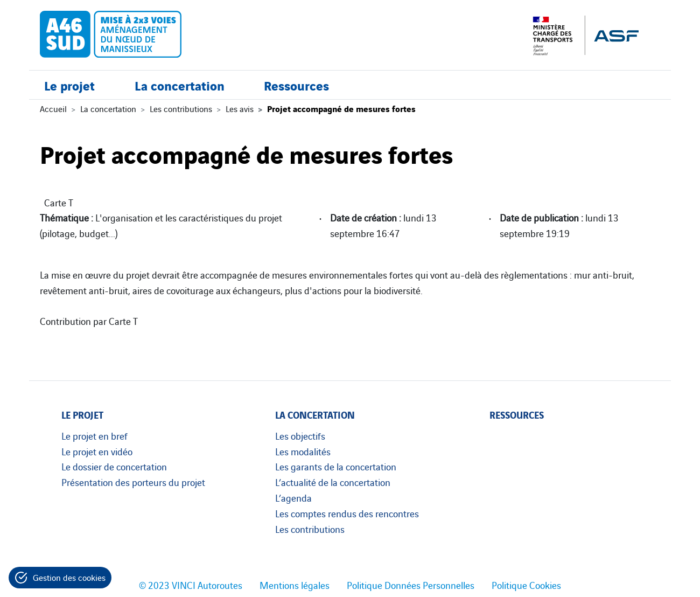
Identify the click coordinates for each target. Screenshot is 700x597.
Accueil (53, 108)
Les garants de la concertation (336, 466)
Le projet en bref (94, 435)
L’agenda (293, 497)
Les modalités (303, 451)
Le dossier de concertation (114, 466)
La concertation (180, 85)
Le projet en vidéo (97, 451)
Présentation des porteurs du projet (133, 482)
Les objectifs (300, 435)
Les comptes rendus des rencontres (347, 513)
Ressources (296, 85)
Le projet (69, 85)
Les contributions (181, 108)
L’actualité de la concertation (333, 482)
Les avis (240, 108)
